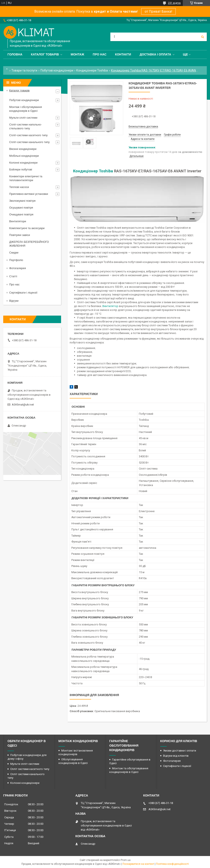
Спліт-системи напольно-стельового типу (25, 126)
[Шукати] (202, 37)
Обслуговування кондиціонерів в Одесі (73, 761)
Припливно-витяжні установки (29, 194)
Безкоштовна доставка (143, 126)
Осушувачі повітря (21, 208)
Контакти (123, 54)
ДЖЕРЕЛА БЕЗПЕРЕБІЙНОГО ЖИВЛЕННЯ (29, 244)
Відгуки (14, 301)
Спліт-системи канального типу (29, 142)
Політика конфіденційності (172, 864)
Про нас (100, 54)
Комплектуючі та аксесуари (27, 228)
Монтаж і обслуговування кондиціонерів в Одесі (26, 109)
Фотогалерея (18, 268)
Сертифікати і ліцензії (23, 293)
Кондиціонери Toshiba (92, 70)
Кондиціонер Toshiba (93, 171)
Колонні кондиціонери (23, 163)
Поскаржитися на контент (138, 864)
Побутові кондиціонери (57, 70)
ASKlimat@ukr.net (23, 405)
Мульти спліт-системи (23, 118)
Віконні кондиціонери (23, 149)
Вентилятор (110, 306)
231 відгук (174, 3)
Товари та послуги (24, 70)
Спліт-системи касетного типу (28, 135)
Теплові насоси (19, 187)
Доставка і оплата (155, 54)
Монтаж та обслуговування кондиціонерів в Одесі (129, 770)
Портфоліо (16, 260)
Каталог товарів (45, 54)
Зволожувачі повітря (22, 201)
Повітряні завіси (20, 235)
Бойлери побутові (21, 169)
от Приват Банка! (158, 11)
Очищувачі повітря (21, 214)
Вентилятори (18, 221)
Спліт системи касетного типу (30, 769)
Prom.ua (126, 860)
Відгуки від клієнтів (176, 756)
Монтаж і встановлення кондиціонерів (76, 752)
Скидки (14, 253)
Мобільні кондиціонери (24, 156)
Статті (13, 276)
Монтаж (77, 54)
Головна (15, 54)
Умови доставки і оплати (180, 751)
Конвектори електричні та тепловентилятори (26, 178)
